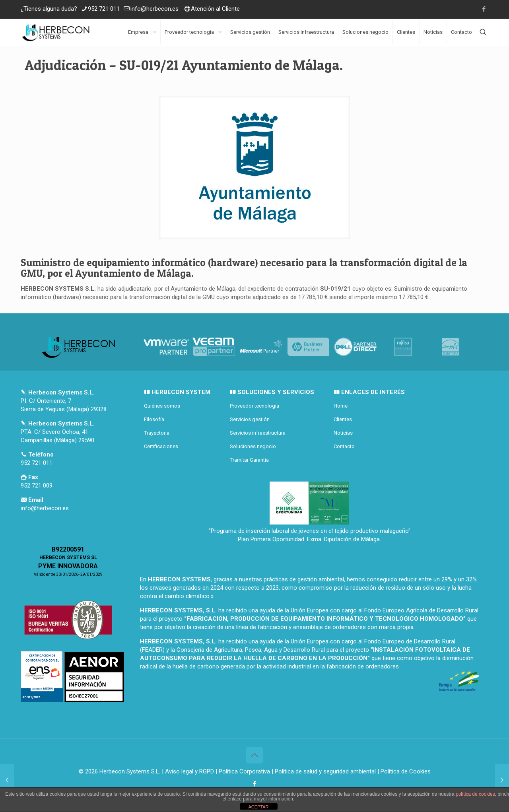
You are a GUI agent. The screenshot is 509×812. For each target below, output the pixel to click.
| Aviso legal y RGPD (188, 771)
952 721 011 (104, 9)
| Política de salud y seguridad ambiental (324, 771)
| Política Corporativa (243, 771)
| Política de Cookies (403, 771)
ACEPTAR (258, 807)
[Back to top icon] (254, 755)
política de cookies (475, 794)
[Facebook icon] (484, 9)
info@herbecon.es (154, 9)
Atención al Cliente (215, 9)
